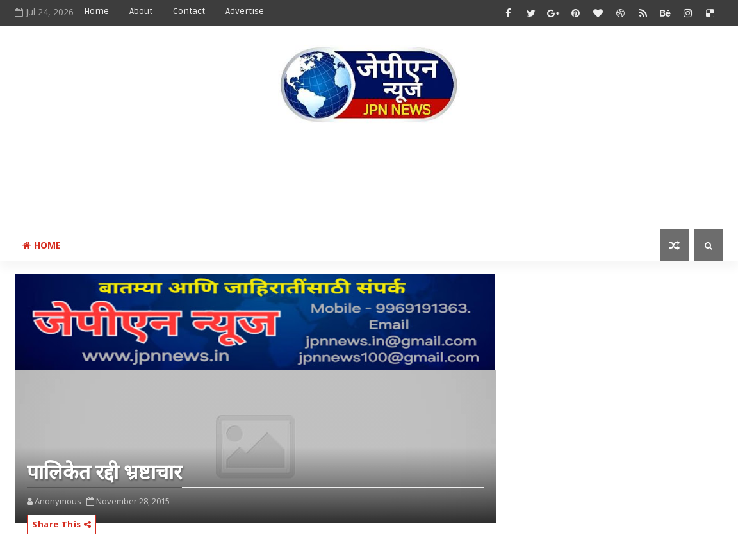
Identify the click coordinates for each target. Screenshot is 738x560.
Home (96, 11)
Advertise (245, 11)
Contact (189, 11)
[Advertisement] (369, 179)
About (141, 11)
